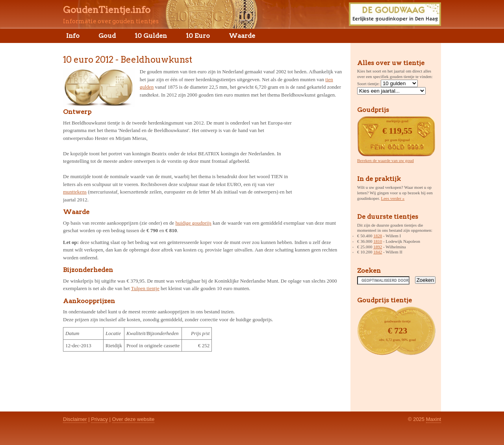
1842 (378, 252)
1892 (378, 247)
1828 (378, 236)
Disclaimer (75, 419)
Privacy (99, 419)
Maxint (434, 419)
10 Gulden (151, 36)
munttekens (75, 192)
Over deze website (133, 419)
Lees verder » (393, 198)
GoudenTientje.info (107, 10)
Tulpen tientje (145, 288)
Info (73, 36)
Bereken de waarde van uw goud (385, 160)
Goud (107, 36)
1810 (378, 241)
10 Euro (198, 36)
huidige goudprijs (194, 223)
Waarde (242, 36)
